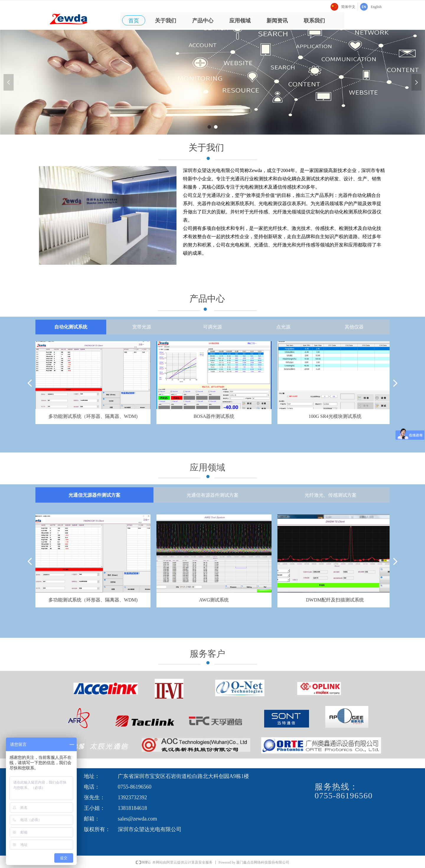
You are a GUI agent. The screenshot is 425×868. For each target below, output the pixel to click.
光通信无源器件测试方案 (94, 495)
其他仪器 (354, 327)
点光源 (283, 327)
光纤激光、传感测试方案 (331, 495)
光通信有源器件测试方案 (212, 495)
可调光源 (212, 327)
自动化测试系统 (71, 327)
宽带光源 (142, 327)
